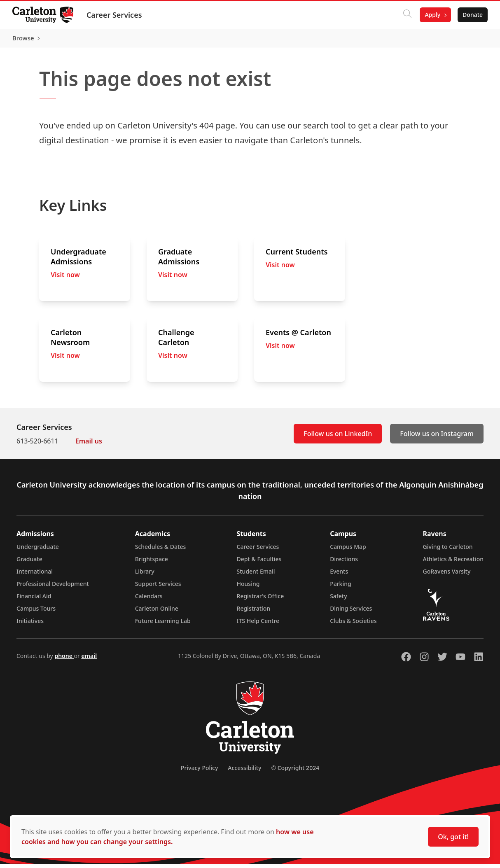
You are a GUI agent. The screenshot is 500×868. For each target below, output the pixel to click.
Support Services (158, 587)
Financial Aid (34, 600)
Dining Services (351, 612)
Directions (344, 563)
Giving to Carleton (448, 550)
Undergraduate (38, 550)
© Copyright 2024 (295, 771)
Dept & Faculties (259, 563)
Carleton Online (157, 612)
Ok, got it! (453, 837)
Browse (471, 40)
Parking (341, 587)
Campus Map (348, 550)
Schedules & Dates (161, 550)
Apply (432, 15)
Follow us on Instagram (437, 437)
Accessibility (244, 771)
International (35, 575)
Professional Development (53, 587)
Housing (248, 587)
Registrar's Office (261, 600)
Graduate (29, 563)
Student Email (256, 575)
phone (64, 659)
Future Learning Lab (163, 624)
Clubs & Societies (353, 624)
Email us (89, 445)
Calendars (149, 600)
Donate (472, 15)
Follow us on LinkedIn (338, 437)
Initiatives (30, 624)
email (89, 659)
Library (145, 575)
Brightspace (152, 563)
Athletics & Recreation (453, 563)
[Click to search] (407, 15)
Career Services (115, 15)
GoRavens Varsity (447, 575)
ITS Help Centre (258, 624)
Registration (254, 612)
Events (339, 575)
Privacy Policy (199, 771)
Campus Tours (36, 612)
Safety (339, 600)
